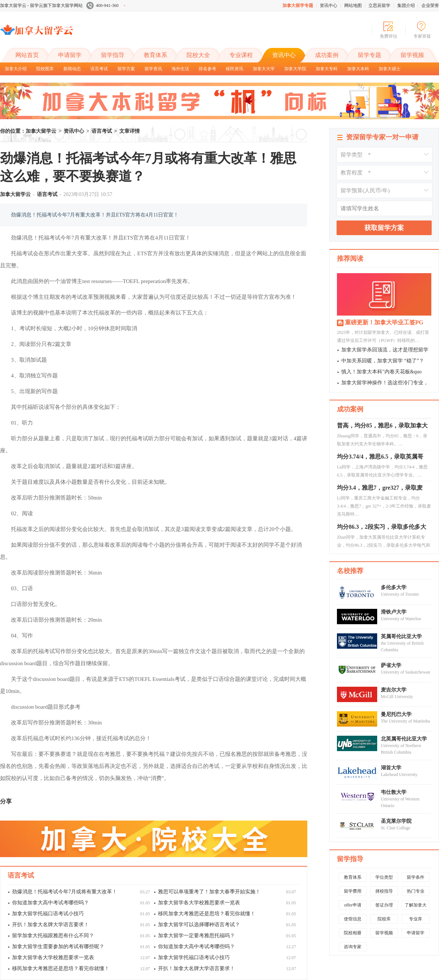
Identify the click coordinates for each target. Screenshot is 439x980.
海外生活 (180, 69)
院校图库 (45, 69)
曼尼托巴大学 (396, 714)
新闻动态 (72, 69)
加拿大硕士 (390, 69)
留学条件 (416, 877)
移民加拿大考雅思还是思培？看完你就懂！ (207, 914)
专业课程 (241, 55)
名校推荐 (350, 571)
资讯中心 (329, 5)
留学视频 (412, 55)
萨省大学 (391, 665)
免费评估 (389, 36)
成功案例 (327, 55)
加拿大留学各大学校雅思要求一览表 (199, 903)
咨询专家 (353, 947)
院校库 (384, 919)
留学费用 (353, 891)
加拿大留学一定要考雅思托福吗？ (196, 936)
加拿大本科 (358, 69)
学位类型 (384, 877)
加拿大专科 (327, 69)
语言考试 (99, 69)
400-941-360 (106, 5)
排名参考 (207, 69)
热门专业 (416, 891)
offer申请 (352, 905)
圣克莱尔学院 (396, 821)
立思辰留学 (379, 5)
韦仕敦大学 (394, 792)
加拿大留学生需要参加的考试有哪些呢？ (58, 947)
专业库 (416, 919)
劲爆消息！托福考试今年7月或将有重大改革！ (65, 892)
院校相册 (353, 933)
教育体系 (155, 55)
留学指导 (113, 55)
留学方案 (126, 69)
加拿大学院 (295, 69)
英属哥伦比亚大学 (401, 636)
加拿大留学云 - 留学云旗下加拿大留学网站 (41, 5)
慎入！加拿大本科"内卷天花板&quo (382, 372)
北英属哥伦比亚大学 (404, 739)
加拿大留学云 (55, 36)
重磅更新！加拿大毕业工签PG (384, 322)
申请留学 (70, 55)
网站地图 (353, 5)
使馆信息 (353, 919)
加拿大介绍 (16, 69)
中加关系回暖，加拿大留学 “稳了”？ (383, 361)
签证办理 (384, 905)
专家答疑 (422, 36)
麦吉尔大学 (394, 690)
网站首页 (27, 55)
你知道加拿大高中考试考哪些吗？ (50, 903)
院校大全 (198, 55)
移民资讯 (234, 69)
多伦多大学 (394, 587)
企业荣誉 (430, 5)
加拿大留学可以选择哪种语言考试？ (199, 925)
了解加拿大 (416, 905)
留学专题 (369, 55)
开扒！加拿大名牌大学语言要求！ (50, 925)
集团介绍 (406, 5)
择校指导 (384, 891)
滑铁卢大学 (394, 612)
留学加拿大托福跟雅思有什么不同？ (53, 936)
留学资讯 (153, 69)
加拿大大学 (264, 69)
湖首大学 (391, 768)
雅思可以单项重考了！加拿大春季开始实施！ (209, 892)
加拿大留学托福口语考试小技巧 (48, 914)
